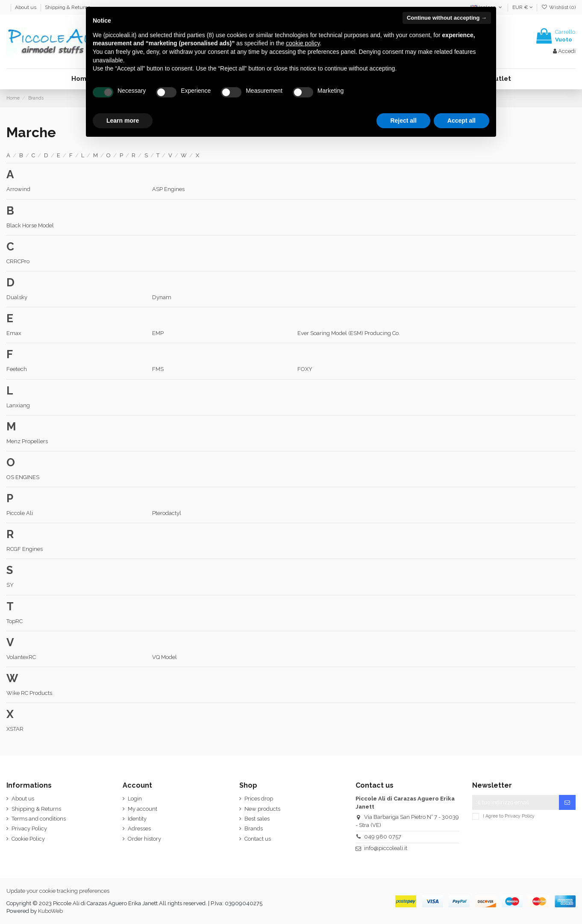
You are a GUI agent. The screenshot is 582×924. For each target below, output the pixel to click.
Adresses (139, 828)
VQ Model (165, 657)
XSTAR (15, 729)
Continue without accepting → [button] (447, 18)
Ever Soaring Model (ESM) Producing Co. (349, 333)
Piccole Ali (20, 513)
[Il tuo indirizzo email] (516, 802)
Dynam (162, 297)
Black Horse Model (30, 225)
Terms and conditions (39, 819)
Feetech (17, 369)
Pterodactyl (167, 513)
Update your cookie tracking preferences (58, 891)
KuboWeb (50, 911)
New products (262, 809)
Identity (137, 819)
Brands (254, 828)
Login (135, 799)
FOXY (305, 369)
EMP (158, 333)
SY (10, 585)
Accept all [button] (461, 121)
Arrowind (18, 189)
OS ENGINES (23, 477)
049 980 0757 (383, 837)
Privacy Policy (29, 828)
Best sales (257, 819)
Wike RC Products (29, 693)
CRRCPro (18, 261)
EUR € (523, 7)
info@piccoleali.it (386, 848)
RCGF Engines (25, 549)
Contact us (258, 839)
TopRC (15, 621)
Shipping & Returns (68, 7)
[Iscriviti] (567, 802)
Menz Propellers (27, 441)
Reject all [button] (403, 121)
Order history (144, 839)
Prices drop (259, 799)
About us (26, 7)
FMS (158, 369)
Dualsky (17, 297)
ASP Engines (168, 189)
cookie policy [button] (303, 43)
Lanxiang (18, 405)
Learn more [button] (123, 121)
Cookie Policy (28, 839)
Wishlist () (558, 7)
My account (143, 809)
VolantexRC (21, 657)
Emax (14, 333)
